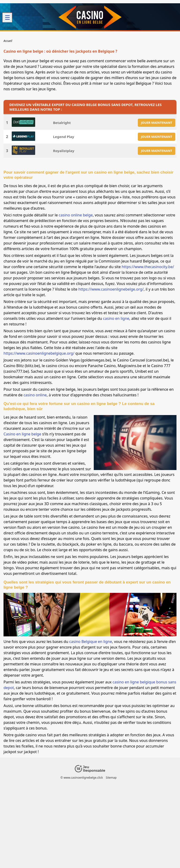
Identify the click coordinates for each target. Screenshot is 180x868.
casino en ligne (116, 318)
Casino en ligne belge (22, 434)
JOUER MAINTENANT (157, 123)
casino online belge (76, 215)
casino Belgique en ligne (91, 642)
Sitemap (111, 778)
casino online (35, 395)
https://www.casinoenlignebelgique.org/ (39, 353)
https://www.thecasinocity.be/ (148, 267)
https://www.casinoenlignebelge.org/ (111, 289)
